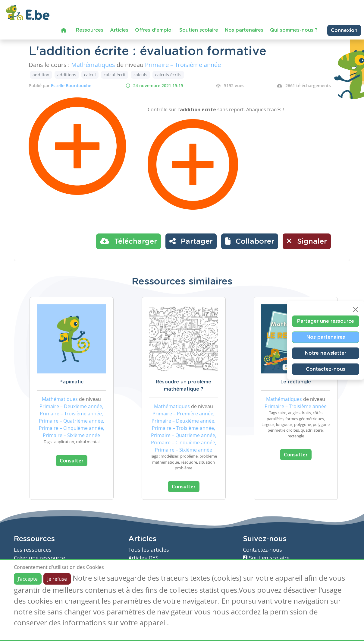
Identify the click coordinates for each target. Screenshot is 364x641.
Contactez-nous (326, 369)
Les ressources (33, 550)
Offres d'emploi (154, 30)
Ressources (90, 30)
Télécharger (129, 241)
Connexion (344, 30)
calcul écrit (115, 75)
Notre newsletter (326, 353)
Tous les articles (149, 550)
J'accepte (28, 579)
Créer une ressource (39, 558)
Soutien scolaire (199, 30)
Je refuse (57, 579)
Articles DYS (143, 558)
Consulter (72, 461)
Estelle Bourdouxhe (71, 86)
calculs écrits (168, 75)
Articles (119, 30)
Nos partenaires (244, 30)
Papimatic (71, 382)
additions (67, 75)
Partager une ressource (326, 321)
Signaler (307, 241)
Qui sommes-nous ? (294, 30)
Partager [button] (191, 241)
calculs (140, 75)
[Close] (356, 309)
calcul (90, 75)
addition (41, 75)
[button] (250, 241)
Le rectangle (296, 382)
